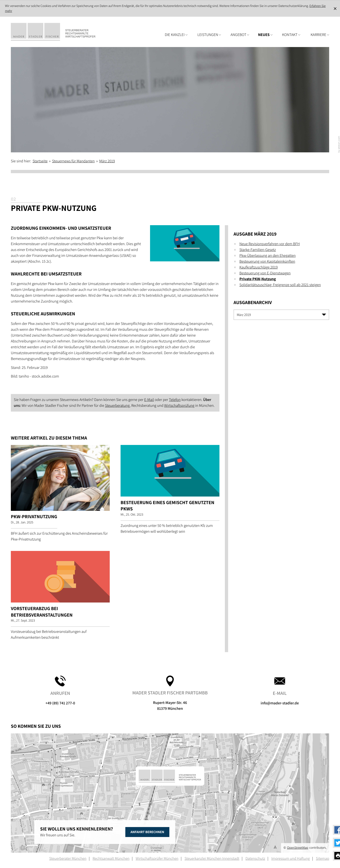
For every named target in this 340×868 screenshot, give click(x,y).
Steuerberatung (117, 406)
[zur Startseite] (60, 32)
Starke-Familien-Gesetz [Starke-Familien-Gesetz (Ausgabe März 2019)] (258, 250)
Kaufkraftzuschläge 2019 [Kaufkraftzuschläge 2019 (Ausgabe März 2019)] (259, 267)
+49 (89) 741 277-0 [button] (60, 691)
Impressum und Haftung (290, 859)
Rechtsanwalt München (111, 859)
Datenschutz (255, 859)
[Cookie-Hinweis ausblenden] (335, 8)
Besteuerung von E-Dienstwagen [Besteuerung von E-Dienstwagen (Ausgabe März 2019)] (265, 273)
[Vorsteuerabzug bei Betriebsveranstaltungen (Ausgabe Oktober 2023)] (60, 597)
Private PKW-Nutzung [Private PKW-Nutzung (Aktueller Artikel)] (258, 279)
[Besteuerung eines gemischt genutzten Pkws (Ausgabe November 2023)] (170, 491)
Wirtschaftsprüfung (179, 406)
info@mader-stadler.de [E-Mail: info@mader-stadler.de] (280, 691)
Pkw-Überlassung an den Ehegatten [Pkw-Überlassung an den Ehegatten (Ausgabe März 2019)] (267, 256)
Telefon (175, 400)
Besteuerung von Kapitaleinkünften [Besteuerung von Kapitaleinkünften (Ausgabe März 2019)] (267, 261)
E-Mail (149, 400)
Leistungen (209, 35)
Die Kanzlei (176, 35)
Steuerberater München (68, 859)
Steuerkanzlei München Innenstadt (212, 859)
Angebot (240, 35)
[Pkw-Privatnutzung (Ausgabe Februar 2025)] (60, 495)
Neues (265, 35)
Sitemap (323, 859)
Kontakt (291, 35)
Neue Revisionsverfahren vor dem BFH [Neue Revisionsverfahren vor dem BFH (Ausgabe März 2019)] (270, 244)
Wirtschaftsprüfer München (157, 859)
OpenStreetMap (298, 848)
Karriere (320, 35)
